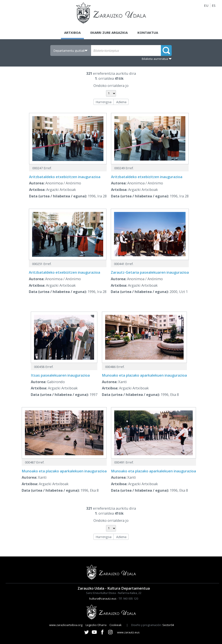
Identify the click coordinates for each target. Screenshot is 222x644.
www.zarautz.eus (128, 632)
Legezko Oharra (96, 625)
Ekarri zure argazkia (109, 33)
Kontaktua (148, 33)
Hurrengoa (104, 102)
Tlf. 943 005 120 (128, 598)
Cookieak (116, 625)
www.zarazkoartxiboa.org (66, 625)
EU (206, 5)
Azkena (121, 102)
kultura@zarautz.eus (103, 598)
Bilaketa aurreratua (155, 59)
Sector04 (168, 625)
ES (214, 5)
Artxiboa (72, 33)
